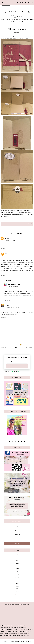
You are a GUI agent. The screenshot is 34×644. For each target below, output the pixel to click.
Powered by (12, 371)
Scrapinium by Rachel (17, 14)
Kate (30, 641)
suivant (3, 348)
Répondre (4, 249)
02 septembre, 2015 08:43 (12, 307)
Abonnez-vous (17, 366)
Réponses (8, 280)
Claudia (8, 305)
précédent (30, 348)
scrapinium (24, 605)
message (17, 537)
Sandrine (8, 238)
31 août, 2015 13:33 (10, 256)
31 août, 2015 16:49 (13, 287)
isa (6, 254)
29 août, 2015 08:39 (10, 240)
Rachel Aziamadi (14, 284)
